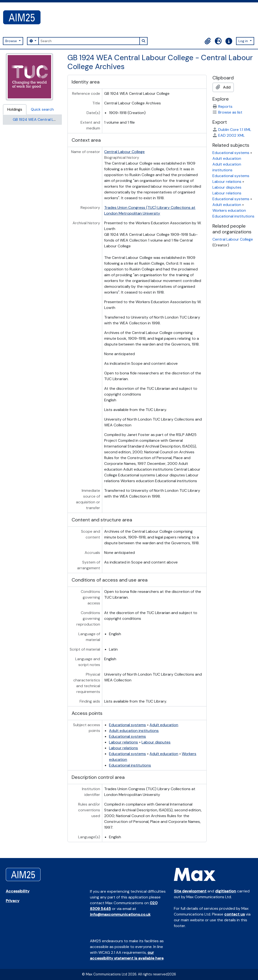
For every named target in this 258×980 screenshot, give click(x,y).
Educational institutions (130, 765)
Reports (222, 106)
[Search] (89, 41)
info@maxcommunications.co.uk (120, 914)
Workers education (229, 210)
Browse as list (227, 112)
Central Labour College (124, 152)
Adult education (164, 725)
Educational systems (127, 725)
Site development (190, 891)
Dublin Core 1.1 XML (232, 130)
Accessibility (18, 891)
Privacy (13, 901)
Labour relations (123, 742)
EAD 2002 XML (229, 135)
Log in (244, 41)
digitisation (226, 891)
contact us (234, 914)
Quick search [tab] (42, 109)
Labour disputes (156, 742)
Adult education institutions (134, 731)
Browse (12, 41)
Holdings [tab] (15, 109)
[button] (208, 41)
